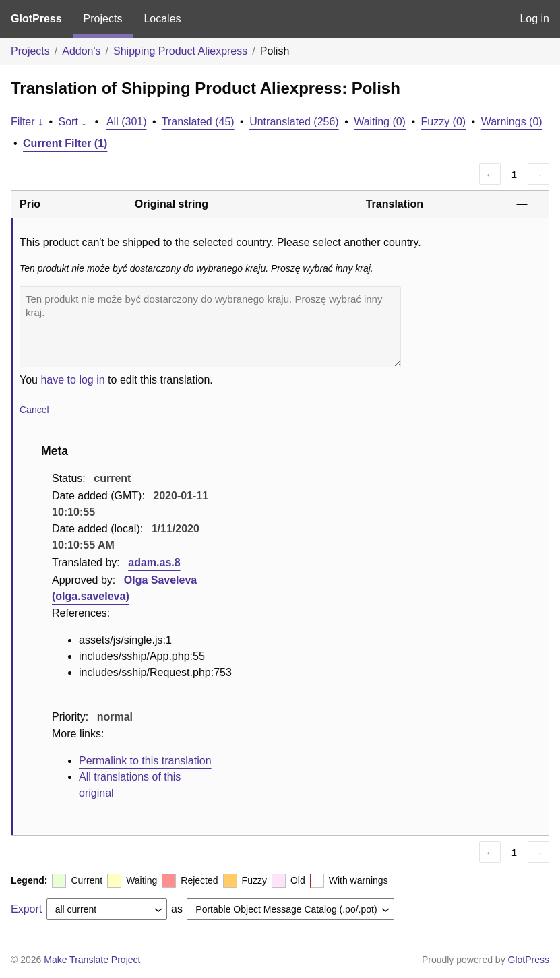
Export (26, 909)
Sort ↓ (73, 122)
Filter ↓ (27, 122)
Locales (162, 19)
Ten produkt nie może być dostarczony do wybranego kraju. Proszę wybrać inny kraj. (210, 327)
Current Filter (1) (65, 143)
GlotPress (36, 19)
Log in (534, 19)
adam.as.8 (154, 562)
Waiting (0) (380, 122)
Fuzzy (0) (443, 122)
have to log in (72, 380)
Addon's (81, 51)
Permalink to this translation (145, 761)
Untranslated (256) (294, 122)
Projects (103, 19)
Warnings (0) (512, 122)
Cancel (34, 410)
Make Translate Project (92, 960)
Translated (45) (198, 122)
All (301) (127, 122)
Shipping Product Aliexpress (180, 51)
